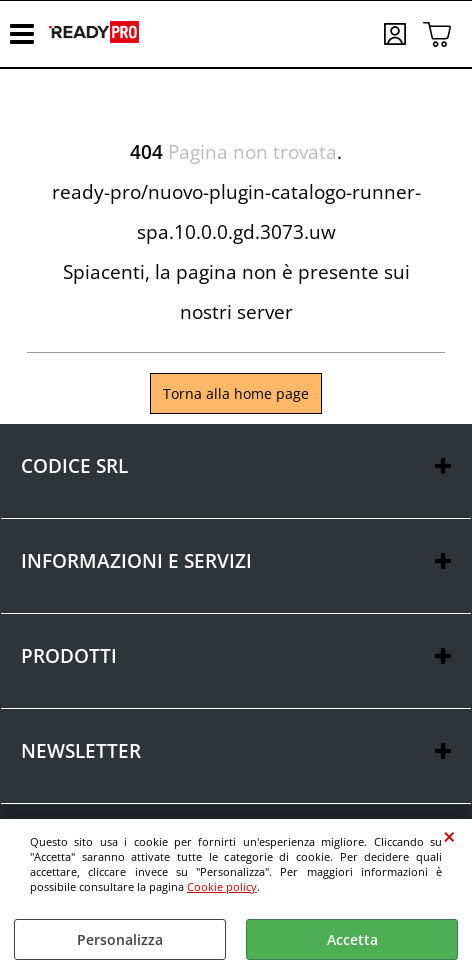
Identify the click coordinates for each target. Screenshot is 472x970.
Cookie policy (222, 886)
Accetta (352, 939)
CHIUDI (449, 837)
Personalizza (120, 939)
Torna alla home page (236, 393)
